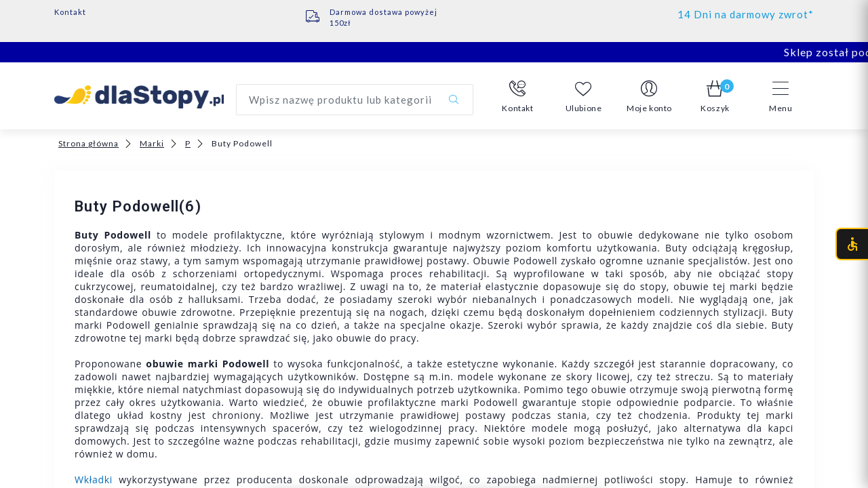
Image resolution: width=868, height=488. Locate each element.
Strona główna (88, 143)
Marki (152, 143)
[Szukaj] (454, 100)
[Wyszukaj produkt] (355, 100)
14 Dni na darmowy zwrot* (746, 14)
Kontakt (70, 12)
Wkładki (94, 480)
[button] (518, 97)
